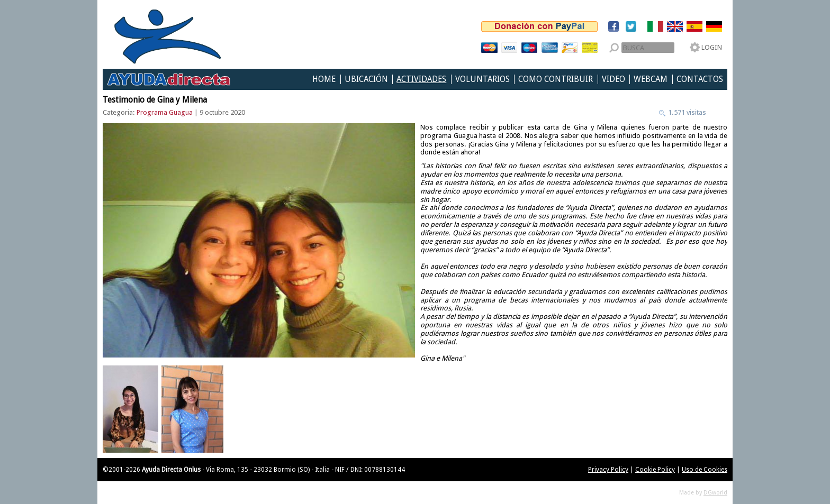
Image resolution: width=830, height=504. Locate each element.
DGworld (715, 493)
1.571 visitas (686, 112)
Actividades (421, 79)
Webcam (651, 79)
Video (614, 79)
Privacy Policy (608, 470)
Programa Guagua (165, 112)
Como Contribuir (556, 79)
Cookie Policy (655, 470)
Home (324, 79)
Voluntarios (482, 79)
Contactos (700, 79)
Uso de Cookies (705, 470)
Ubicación (366, 79)
